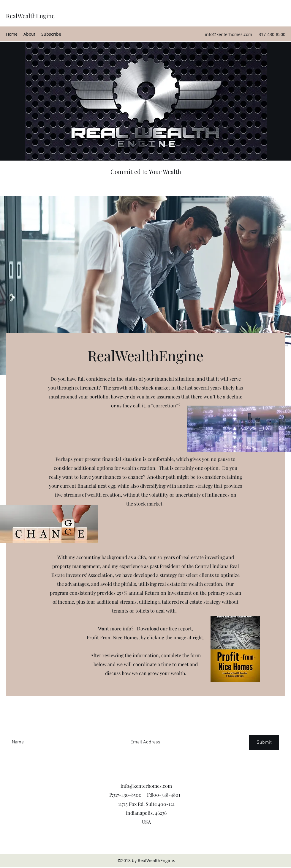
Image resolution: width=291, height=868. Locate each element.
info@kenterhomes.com (228, 34)
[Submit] (264, 743)
